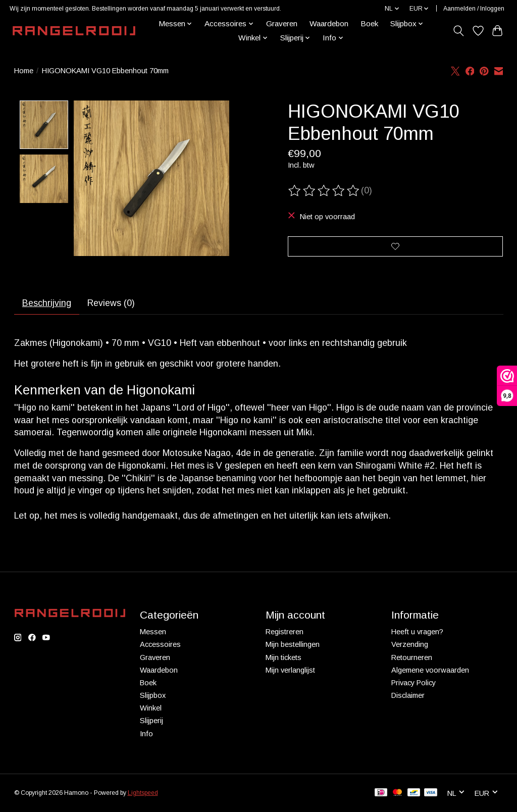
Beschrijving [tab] (47, 304)
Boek (369, 23)
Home (24, 71)
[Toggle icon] (458, 31)
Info (146, 735)
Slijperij (151, 722)
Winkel (151, 709)
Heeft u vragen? (417, 633)
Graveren (282, 23)
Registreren (285, 633)
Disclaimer (408, 696)
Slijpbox (153, 696)
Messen (153, 633)
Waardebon (329, 23)
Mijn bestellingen (293, 646)
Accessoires (160, 646)
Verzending (410, 646)
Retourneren (412, 658)
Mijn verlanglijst (290, 671)
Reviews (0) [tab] (112, 304)
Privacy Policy (413, 684)
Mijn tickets (283, 658)
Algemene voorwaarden (430, 671)
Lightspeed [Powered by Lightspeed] (143, 794)
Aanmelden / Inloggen (474, 9)
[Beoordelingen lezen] (325, 191)
